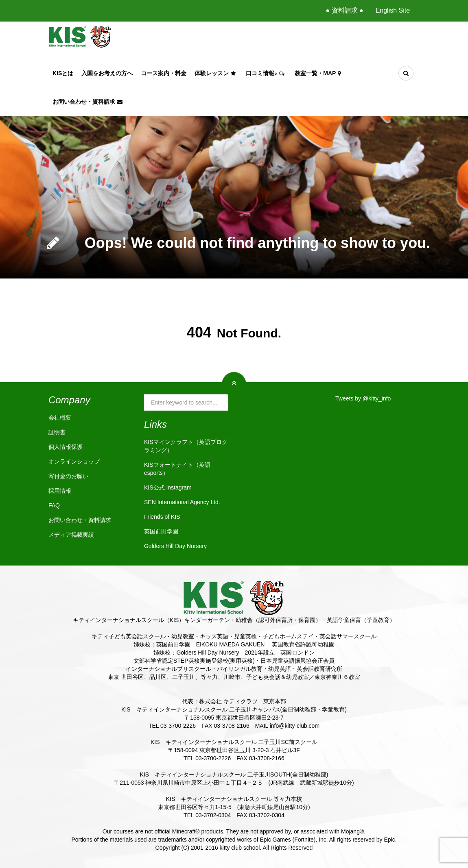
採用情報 (60, 491)
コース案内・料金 (164, 73)
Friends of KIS (162, 517)
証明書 (57, 432)
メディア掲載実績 (71, 535)
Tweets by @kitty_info (363, 398)
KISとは (63, 73)
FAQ (54, 505)
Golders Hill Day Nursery (175, 546)
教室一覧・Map (319, 73)
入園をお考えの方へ (107, 73)
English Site (393, 10)
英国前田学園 (161, 531)
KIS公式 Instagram (168, 487)
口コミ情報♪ (266, 73)
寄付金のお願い (68, 476)
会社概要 (60, 418)
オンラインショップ (74, 461)
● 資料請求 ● (344, 10)
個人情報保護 (66, 447)
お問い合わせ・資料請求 (89, 102)
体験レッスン (216, 73)
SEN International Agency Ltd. (182, 502)
